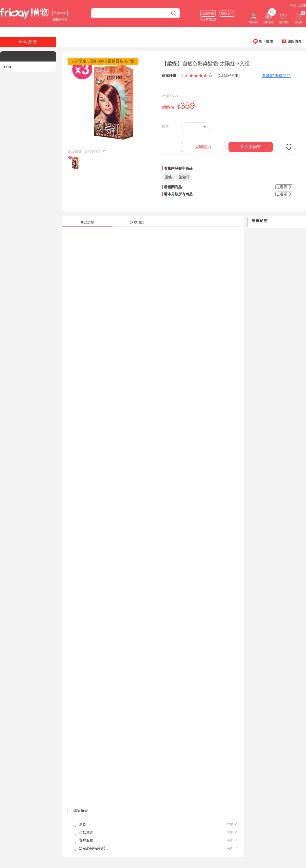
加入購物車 (251, 147)
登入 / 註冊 (298, 6)
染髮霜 (184, 177)
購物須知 (81, 811)
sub (8, 67)
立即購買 (203, 147)
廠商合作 (227, 13)
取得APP (60, 13)
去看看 (284, 187)
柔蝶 (168, 177)
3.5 (184, 76)
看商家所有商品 (276, 76)
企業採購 (208, 13)
